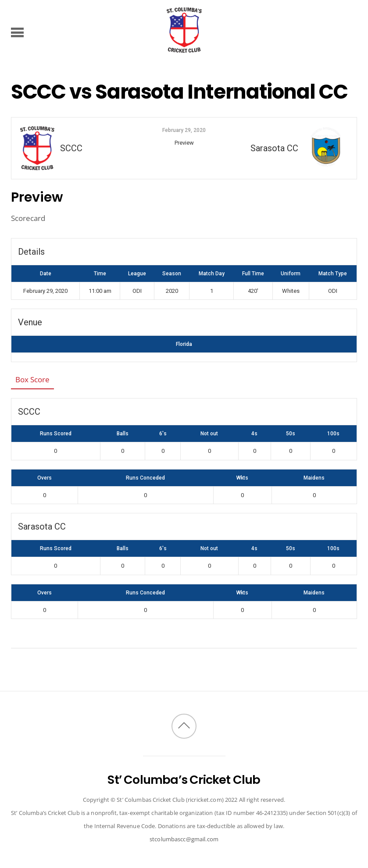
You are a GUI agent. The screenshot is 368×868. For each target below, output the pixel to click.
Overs (45, 478)
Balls (123, 434)
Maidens (314, 478)
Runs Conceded (145, 478)
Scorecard (28, 218)
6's (163, 434)
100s (333, 434)
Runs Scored (56, 434)
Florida (184, 344)
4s (254, 434)
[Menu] (17, 32)
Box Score (32, 379)
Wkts (242, 478)
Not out (209, 434)
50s (291, 434)
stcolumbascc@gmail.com (184, 839)
